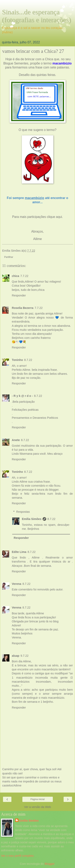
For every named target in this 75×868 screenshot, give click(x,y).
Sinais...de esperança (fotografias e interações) (36, 16)
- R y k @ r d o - (22, 396)
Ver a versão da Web (37, 807)
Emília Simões (32, 519)
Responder (19, 295)
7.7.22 (24, 276)
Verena (16, 584)
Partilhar (9, 257)
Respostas (23, 512)
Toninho (17, 360)
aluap (16, 656)
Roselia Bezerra (23, 308)
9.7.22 (25, 656)
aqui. (59, 217)
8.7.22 (28, 360)
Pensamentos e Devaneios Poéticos (35, 418)
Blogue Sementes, (16, 63)
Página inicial (37, 799)
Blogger (49, 864)
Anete (16, 440)
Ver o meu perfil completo (17, 856)
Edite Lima (19, 552)
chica (15, 276)
